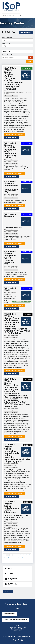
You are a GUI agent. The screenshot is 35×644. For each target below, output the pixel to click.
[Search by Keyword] (15, 57)
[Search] (20, 15)
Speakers (15, 96)
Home (8, 568)
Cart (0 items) (11, 579)
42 (19, 558)
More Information (12, 138)
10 (8, 558)
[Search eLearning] (11, 15)
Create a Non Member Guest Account (16, 620)
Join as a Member (10, 614)
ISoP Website (11, 584)
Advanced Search (26, 32)
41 (15, 558)
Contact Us (8, 592)
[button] (31, 57)
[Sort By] (17, 52)
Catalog (9, 574)
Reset (29, 61)
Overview (8, 96)
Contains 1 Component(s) (12, 91)
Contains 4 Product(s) (11, 292)
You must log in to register (14, 135)
